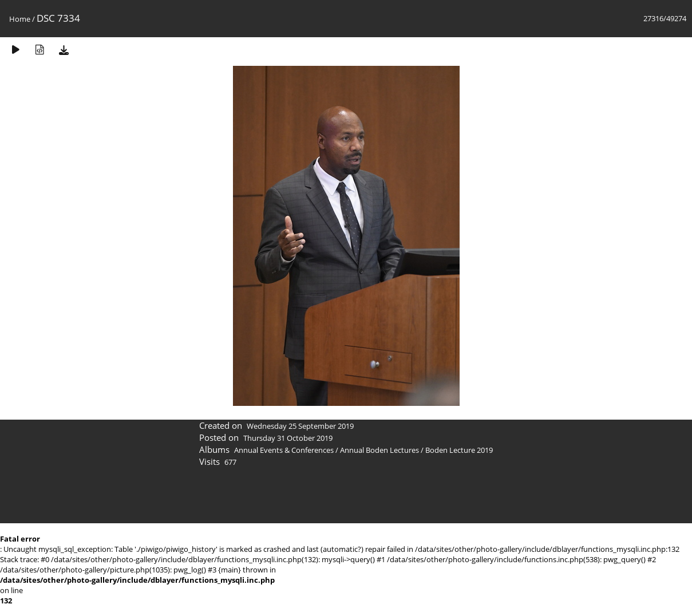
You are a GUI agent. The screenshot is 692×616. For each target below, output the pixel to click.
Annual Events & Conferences (284, 450)
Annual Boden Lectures (379, 450)
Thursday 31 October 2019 (288, 438)
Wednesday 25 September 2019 (300, 426)
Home (20, 19)
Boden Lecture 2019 (459, 450)
